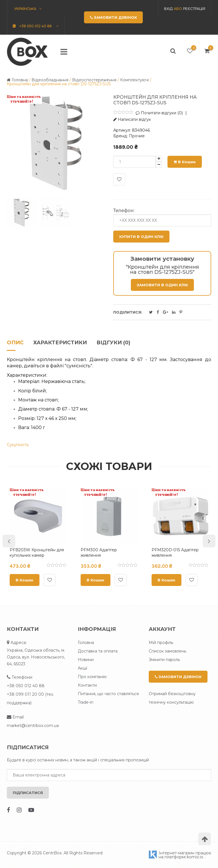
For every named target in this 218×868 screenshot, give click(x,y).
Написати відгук (132, 119)
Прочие (137, 136)
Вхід (168, 9)
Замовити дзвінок (178, 677)
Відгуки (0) (113, 343)
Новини (86, 660)
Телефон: (124, 211)
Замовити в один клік (162, 285)
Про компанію (92, 677)
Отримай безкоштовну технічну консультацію (172, 698)
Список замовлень (167, 651)
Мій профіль (161, 643)
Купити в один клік (141, 237)
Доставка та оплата (98, 651)
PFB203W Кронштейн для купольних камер (37, 553)
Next (209, 541)
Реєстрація (194, 9)
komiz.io (195, 857)
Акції (82, 668)
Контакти (87, 685)
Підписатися (28, 793)
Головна (86, 643)
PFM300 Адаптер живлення (99, 553)
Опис (15, 343)
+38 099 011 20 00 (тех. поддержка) (30, 699)
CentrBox (52, 853)
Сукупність (18, 445)
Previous (9, 541)
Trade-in (86, 702)
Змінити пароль (164, 660)
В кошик (185, 162)
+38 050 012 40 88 (26, 686)
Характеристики (60, 343)
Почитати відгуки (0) (159, 113)
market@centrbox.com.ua (33, 726)
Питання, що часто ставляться (108, 694)
